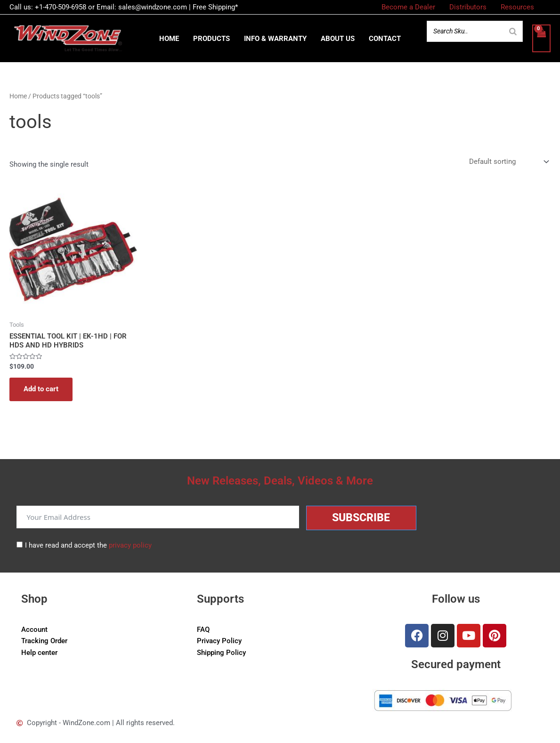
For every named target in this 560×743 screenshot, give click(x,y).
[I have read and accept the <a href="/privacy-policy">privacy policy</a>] (20, 545)
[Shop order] (508, 162)
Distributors (468, 7)
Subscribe (361, 518)
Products (211, 39)
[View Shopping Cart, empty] (541, 38)
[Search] (513, 31)
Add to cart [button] (41, 390)
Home (169, 39)
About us (338, 39)
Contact (385, 39)
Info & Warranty (275, 39)
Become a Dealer (408, 7)
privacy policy (130, 545)
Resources (517, 7)
